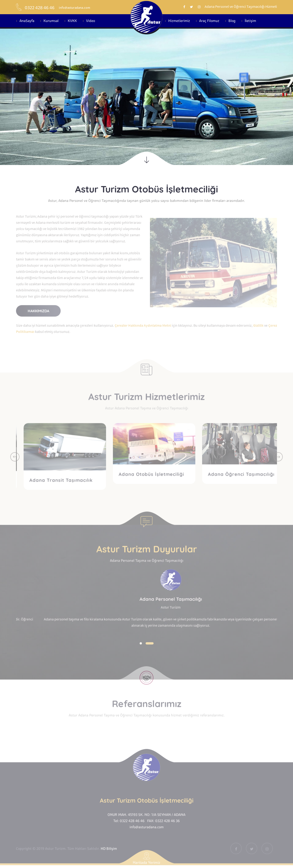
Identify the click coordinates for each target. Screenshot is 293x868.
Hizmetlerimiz (179, 21)
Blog (232, 21)
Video (91, 21)
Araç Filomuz (209, 21)
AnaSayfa (27, 21)
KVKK (72, 21)
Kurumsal (51, 21)
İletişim (250, 21)
